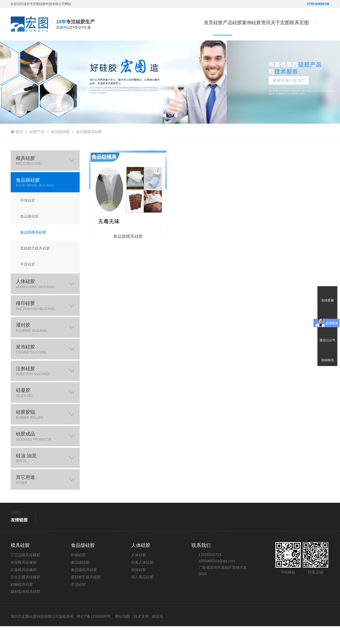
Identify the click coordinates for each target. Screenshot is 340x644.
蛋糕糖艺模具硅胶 (86, 595)
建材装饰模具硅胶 (25, 609)
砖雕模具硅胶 (22, 602)
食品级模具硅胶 (89, 149)
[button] (164, 133)
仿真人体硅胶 (142, 580)
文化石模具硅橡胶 (25, 595)
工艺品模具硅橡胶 (25, 573)
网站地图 (122, 634)
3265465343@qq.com (217, 579)
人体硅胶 (139, 573)
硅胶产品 (37, 149)
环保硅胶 (78, 573)
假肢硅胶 (139, 587)
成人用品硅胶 (142, 595)
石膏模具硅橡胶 (24, 587)
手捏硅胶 (78, 602)
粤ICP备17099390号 (93, 634)
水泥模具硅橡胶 (24, 580)
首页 (167, 23)
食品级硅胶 (60, 149)
